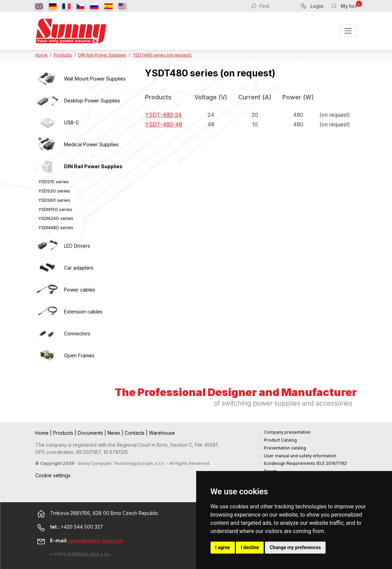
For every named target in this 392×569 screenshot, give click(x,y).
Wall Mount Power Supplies (95, 79)
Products (63, 55)
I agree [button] (223, 547)
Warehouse (162, 433)
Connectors (77, 333)
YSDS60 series (54, 200)
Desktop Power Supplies (92, 101)
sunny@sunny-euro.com (96, 540)
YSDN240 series (56, 218)
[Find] (276, 6)
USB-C (72, 122)
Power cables (80, 290)
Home (41, 55)
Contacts (135, 433)
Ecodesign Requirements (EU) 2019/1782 (305, 463)
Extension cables (83, 312)
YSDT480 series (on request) (162, 55)
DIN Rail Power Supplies (102, 55)
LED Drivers (77, 246)
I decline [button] (250, 547)
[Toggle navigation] (348, 31)
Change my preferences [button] (295, 547)
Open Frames (79, 355)
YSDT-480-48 (164, 125)
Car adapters (79, 268)
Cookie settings (53, 475)
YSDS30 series (54, 191)
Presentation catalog (285, 448)
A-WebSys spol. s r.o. (89, 554)
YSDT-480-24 (163, 115)
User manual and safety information (300, 456)
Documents (91, 433)
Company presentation (287, 432)
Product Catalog (280, 440)
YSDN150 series (55, 209)
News (115, 433)
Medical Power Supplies (91, 144)
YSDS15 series (54, 182)
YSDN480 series (56, 227)
